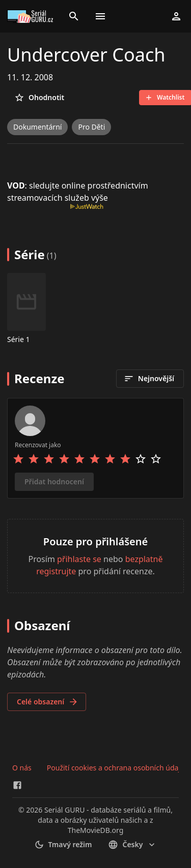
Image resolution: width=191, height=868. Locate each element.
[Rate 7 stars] (110, 459)
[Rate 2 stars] (34, 459)
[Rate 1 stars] (18, 459)
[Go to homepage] (32, 16)
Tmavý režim (63, 845)
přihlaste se (79, 559)
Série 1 (19, 339)
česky (132, 845)
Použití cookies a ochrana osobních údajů (116, 768)
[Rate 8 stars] (125, 459)
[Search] (74, 16)
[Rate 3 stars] (49, 459)
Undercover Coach (86, 55)
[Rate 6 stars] (95, 459)
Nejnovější (149, 379)
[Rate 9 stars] (141, 459)
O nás (22, 768)
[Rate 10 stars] (156, 459)
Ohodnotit (39, 98)
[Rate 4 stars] (64, 459)
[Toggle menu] (100, 16)
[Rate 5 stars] (79, 459)
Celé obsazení (48, 702)
